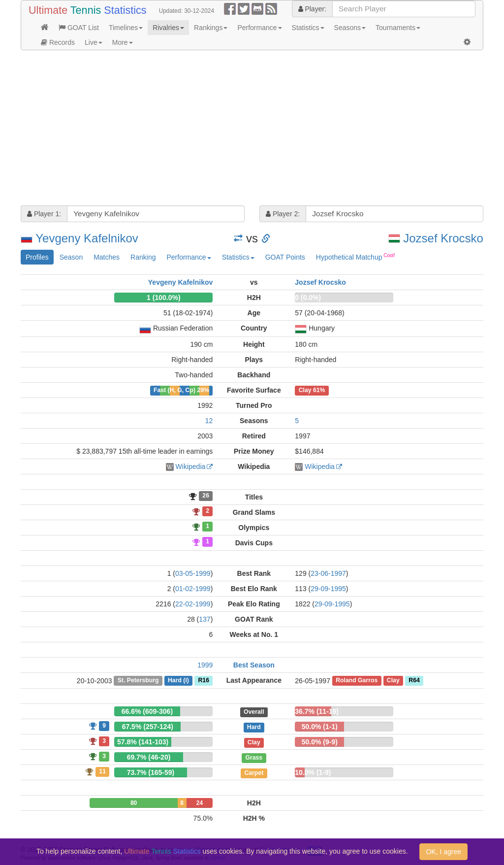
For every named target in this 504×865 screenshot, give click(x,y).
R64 (414, 681)
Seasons (350, 28)
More (123, 42)
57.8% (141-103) (143, 742)
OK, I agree (443, 852)
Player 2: (283, 214)
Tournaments (398, 28)
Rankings (211, 28)
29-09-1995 (328, 589)
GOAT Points (285, 257)
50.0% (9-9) (320, 742)
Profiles (37, 257)
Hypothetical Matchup (356, 257)
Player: (312, 9)
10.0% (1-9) (313, 772)
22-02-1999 (193, 604)
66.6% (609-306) (147, 711)
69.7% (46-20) (149, 757)
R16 (203, 681)
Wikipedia (191, 466)
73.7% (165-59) (151, 772)
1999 (205, 665)
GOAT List (79, 28)
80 (134, 803)
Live (94, 42)
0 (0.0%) (308, 298)
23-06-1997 (328, 573)
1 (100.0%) (163, 298)
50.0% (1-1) (320, 727)
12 (209, 421)
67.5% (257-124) (148, 727)
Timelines (126, 28)
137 (205, 619)
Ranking (143, 257)
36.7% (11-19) (317, 711)
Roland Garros (357, 681)
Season (71, 257)
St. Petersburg (138, 681)
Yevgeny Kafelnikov (87, 238)
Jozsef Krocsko (443, 238)
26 (206, 496)
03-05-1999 (193, 573)
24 (200, 803)
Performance (259, 28)
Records (58, 42)
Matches (107, 257)
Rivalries (168, 28)
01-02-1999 (193, 589)
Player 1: (44, 214)
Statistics (308, 28)
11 (102, 771)
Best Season (254, 665)
